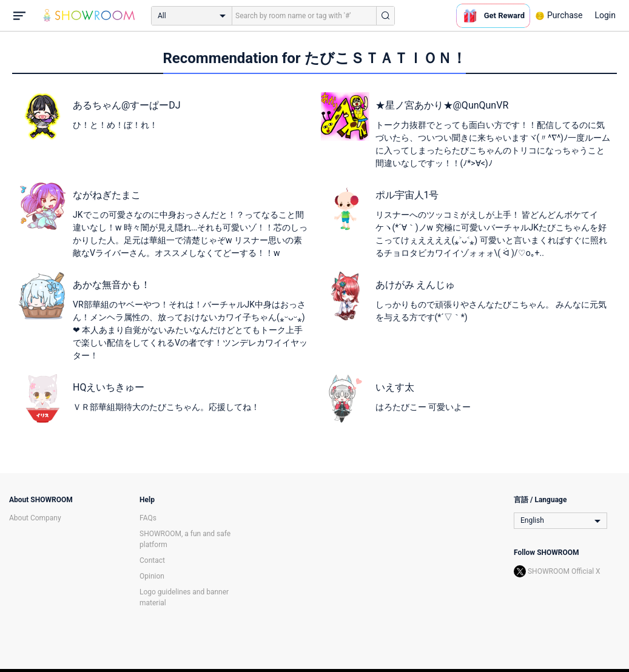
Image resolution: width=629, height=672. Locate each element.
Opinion (152, 576)
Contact (152, 560)
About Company (35, 518)
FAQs (148, 518)
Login (605, 15)
